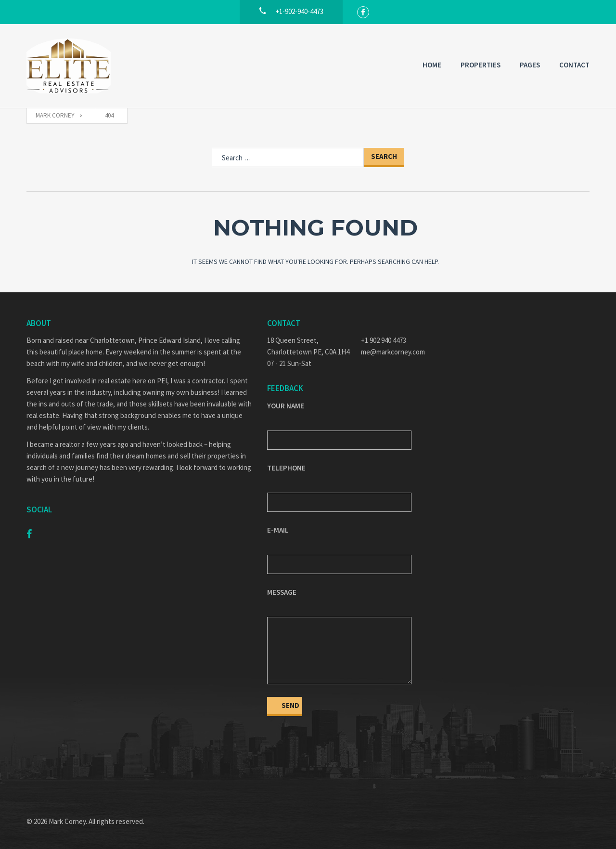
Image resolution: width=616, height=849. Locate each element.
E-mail (278, 530)
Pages (530, 65)
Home (432, 65)
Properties (481, 65)
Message (282, 592)
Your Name (286, 406)
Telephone (286, 468)
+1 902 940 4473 (384, 340)
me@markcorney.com (393, 352)
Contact (574, 65)
